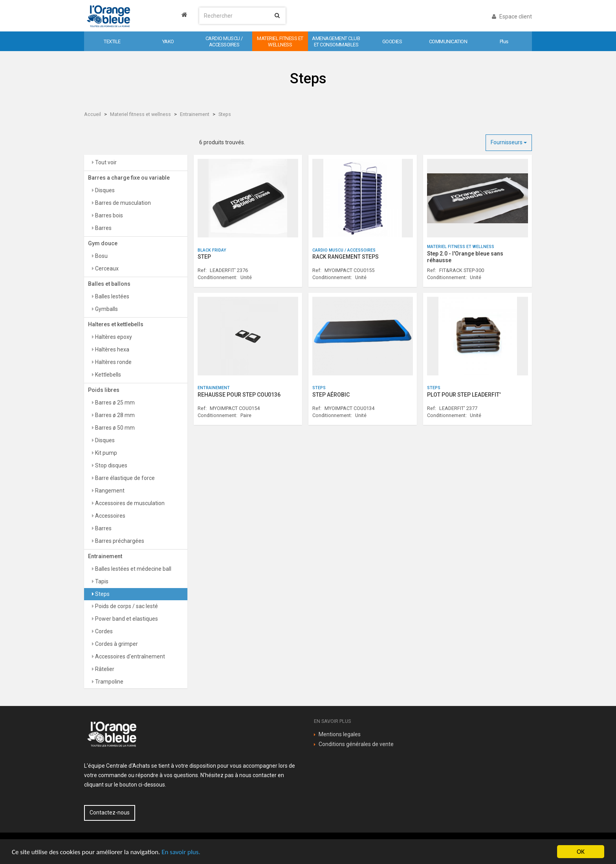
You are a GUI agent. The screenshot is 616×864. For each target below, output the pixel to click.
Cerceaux (106, 268)
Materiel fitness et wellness (140, 114)
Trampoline (109, 682)
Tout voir (105, 162)
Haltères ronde (113, 362)
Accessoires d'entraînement (129, 656)
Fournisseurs (509, 142)
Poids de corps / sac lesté (126, 606)
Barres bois (108, 215)
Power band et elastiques (126, 619)
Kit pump (105, 453)
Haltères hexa (112, 349)
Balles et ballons (109, 284)
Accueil (93, 114)
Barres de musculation (122, 203)
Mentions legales (340, 734)
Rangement (109, 491)
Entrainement (195, 114)
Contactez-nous (110, 813)
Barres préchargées (119, 541)
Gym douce (103, 243)
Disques (104, 190)
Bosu (101, 256)
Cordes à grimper (116, 644)
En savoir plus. (181, 852)
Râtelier (104, 669)
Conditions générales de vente (356, 744)
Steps (225, 114)
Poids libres (104, 390)
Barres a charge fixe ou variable (129, 178)
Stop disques (111, 465)
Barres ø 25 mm (114, 403)
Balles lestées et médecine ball (133, 569)
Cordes (103, 631)
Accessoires (110, 516)
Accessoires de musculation (129, 503)
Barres (103, 228)
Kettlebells (107, 375)
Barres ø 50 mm (114, 428)
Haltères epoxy (113, 337)
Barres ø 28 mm (114, 415)
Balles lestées (112, 296)
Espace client (512, 17)
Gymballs (106, 309)
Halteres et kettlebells (116, 324)
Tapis (101, 581)
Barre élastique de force (124, 478)
